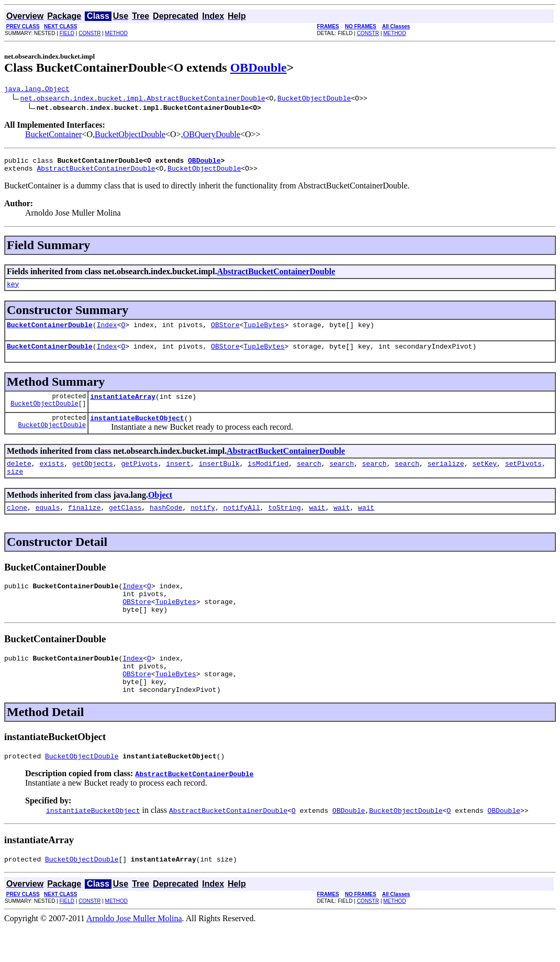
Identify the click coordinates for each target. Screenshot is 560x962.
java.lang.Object (37, 90)
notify (203, 524)
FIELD (67, 33)
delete (19, 477)
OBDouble (259, 68)
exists (52, 477)
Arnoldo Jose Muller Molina (134, 953)
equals (48, 524)
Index (107, 332)
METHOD (116, 33)
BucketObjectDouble (314, 99)
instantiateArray (123, 407)
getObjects (93, 477)
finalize (84, 524)
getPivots (139, 477)
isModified (268, 477)
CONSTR (89, 33)
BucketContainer (53, 136)
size (15, 487)
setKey (484, 477)
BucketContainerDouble (50, 332)
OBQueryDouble (212, 136)
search (309, 477)
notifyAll (242, 524)
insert (178, 477)
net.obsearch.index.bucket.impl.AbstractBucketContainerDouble (143, 99)
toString (284, 524)
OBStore (225, 332)
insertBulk (219, 477)
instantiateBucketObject (137, 430)
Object (160, 511)
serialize (446, 477)
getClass (125, 524)
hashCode (166, 524)
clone (17, 524)
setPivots (523, 477)
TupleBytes (264, 332)
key (13, 290)
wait (317, 524)
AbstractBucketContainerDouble (96, 173)
